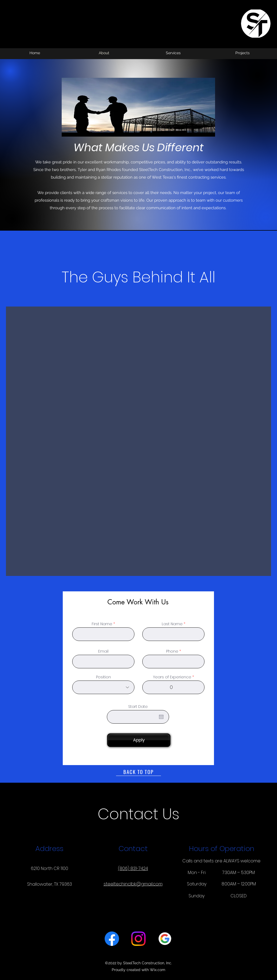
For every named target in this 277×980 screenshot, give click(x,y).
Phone (172, 651)
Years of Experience (172, 677)
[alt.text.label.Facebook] (112, 939)
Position (103, 677)
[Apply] (139, 740)
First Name (102, 624)
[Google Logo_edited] (165, 939)
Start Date (138, 707)
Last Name (172, 624)
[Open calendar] (161, 717)
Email (103, 651)
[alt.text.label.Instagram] (138, 939)
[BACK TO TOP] (138, 772)
